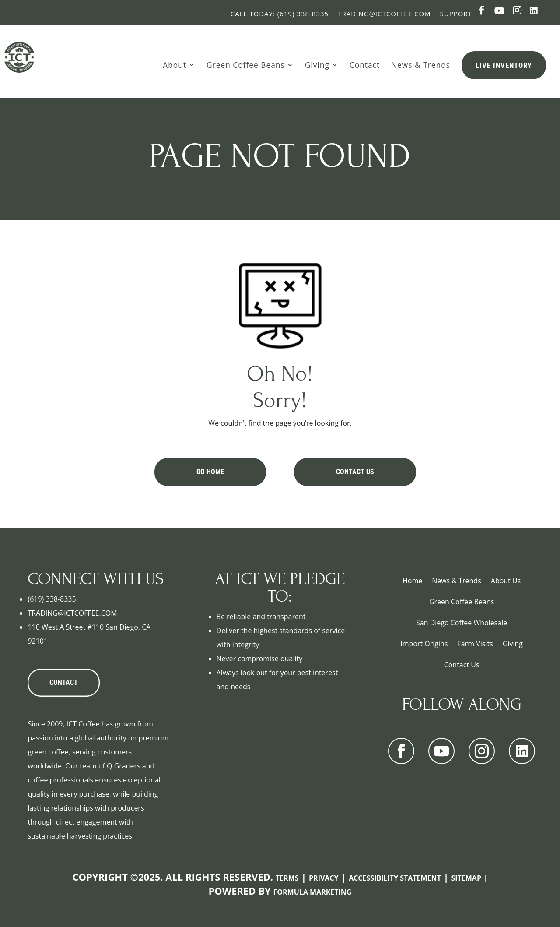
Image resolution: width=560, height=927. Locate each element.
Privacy (324, 878)
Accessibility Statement (395, 878)
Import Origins (424, 644)
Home (412, 581)
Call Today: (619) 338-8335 (280, 14)
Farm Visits (475, 644)
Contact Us (355, 472)
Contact (365, 65)
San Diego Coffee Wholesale (462, 623)
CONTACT (64, 682)
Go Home (210, 472)
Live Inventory (504, 65)
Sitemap (466, 878)
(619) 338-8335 (52, 599)
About (175, 65)
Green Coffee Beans (246, 65)
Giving (317, 65)
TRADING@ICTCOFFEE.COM (72, 613)
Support (456, 14)
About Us (506, 581)
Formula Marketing (313, 892)
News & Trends (421, 65)
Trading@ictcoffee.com (384, 14)
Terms (287, 878)
